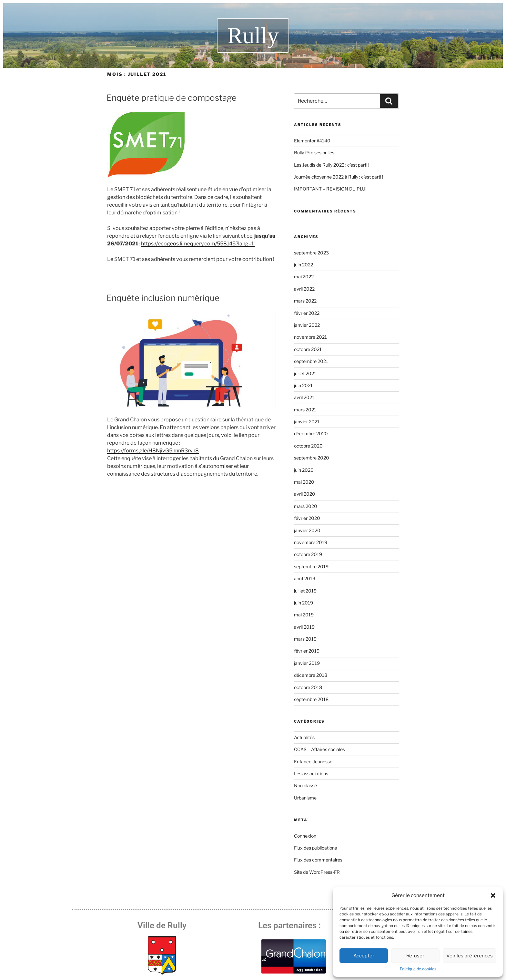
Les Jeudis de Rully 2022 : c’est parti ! (332, 165)
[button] (493, 895)
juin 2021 (303, 385)
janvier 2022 (307, 325)
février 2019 (307, 651)
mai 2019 (304, 615)
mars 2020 (306, 506)
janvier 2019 (307, 663)
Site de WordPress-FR (317, 872)
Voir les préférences (470, 956)
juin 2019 (304, 603)
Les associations (311, 774)
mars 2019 (305, 639)
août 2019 (305, 578)
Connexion (305, 836)
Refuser (415, 956)
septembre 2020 (312, 458)
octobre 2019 (308, 554)
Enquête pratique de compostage (172, 98)
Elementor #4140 (312, 141)
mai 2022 (304, 277)
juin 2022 (304, 265)
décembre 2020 (311, 433)
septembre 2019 (311, 567)
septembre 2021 (311, 361)
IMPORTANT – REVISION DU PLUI (330, 189)
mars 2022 (305, 301)
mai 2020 (304, 482)
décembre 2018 (311, 675)
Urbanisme (305, 798)
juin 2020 (304, 470)
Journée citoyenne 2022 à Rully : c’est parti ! (339, 177)
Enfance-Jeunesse (313, 762)
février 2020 (307, 518)
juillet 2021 (305, 373)
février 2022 (307, 313)
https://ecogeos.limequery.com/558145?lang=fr (198, 244)
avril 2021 (304, 397)
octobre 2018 (308, 687)
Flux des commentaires (318, 860)
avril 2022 (304, 289)
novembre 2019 (311, 542)
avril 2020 (305, 494)
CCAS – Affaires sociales (319, 749)
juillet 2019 (305, 591)
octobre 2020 (308, 446)
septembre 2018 (311, 699)
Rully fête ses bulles (314, 153)
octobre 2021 (308, 349)
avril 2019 (304, 627)
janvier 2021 (307, 422)
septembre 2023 (311, 253)
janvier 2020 (307, 530)
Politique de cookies (418, 969)
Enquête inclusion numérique (163, 298)
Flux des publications (315, 848)
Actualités (304, 737)
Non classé (305, 785)
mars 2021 (305, 410)
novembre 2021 (310, 337)
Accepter (364, 956)
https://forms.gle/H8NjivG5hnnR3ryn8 (153, 451)
